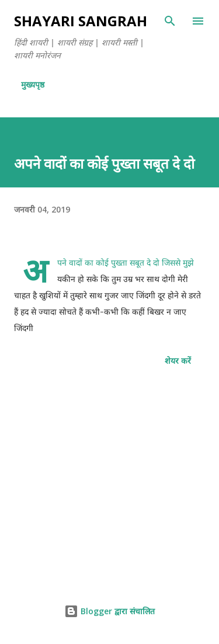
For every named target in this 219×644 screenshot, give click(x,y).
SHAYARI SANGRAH (81, 21)
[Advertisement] (109, 481)
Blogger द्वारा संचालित (109, 611)
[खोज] (170, 21)
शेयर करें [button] (178, 361)
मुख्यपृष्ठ (33, 84)
